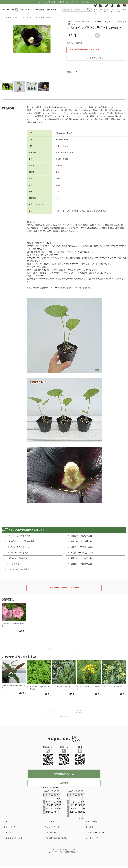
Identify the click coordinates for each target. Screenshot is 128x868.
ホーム (7, 822)
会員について (9, 827)
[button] (79, 712)
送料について (72, 72)
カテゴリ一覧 (91, 822)
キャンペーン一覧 (52, 827)
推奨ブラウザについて (13, 838)
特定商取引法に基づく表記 (56, 838)
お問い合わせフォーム (64, 774)
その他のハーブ (17, 17)
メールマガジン (92, 838)
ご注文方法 (49, 822)
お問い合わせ (50, 833)
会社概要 (89, 827)
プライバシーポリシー (95, 833)
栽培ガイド (8, 833)
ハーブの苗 (6, 17)
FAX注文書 (64, 783)
